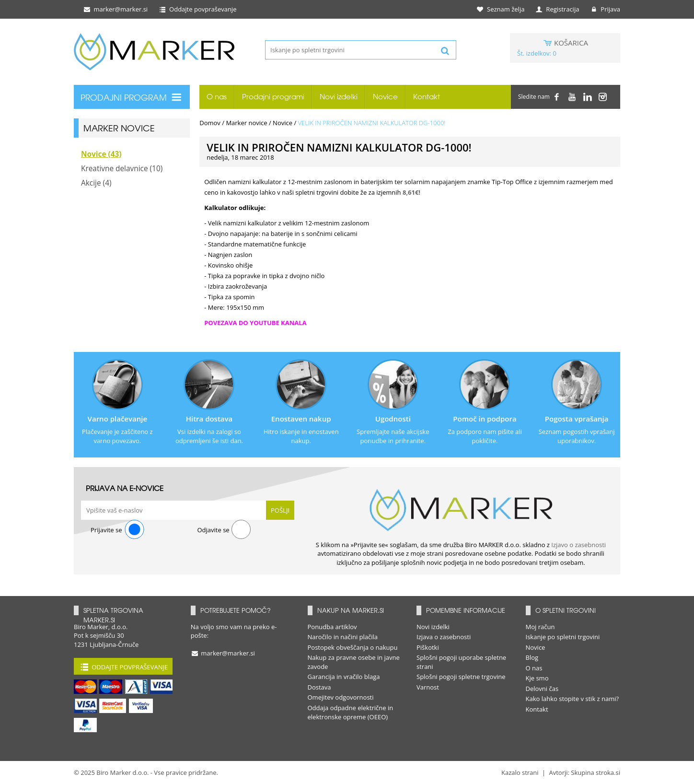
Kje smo (537, 678)
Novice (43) (101, 154)
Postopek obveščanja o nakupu (353, 647)
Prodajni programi (273, 97)
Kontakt (427, 97)
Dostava (319, 687)
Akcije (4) (96, 183)
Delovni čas (542, 689)
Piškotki (428, 647)
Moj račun (540, 627)
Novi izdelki (339, 97)
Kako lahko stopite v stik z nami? (573, 699)
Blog (532, 657)
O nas (217, 97)
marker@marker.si (115, 9)
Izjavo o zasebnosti (578, 545)
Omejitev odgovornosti (341, 697)
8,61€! (411, 192)
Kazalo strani (520, 772)
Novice (385, 97)
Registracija (557, 9)
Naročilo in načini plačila (343, 637)
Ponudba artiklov (332, 627)
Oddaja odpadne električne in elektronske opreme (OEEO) (351, 712)
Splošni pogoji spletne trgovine (461, 677)
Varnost (428, 687)
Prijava (605, 9)
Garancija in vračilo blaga (344, 677)
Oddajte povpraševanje (197, 9)
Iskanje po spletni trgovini (563, 637)
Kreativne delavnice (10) (122, 169)
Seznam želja (501, 9)
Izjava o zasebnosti (444, 637)
